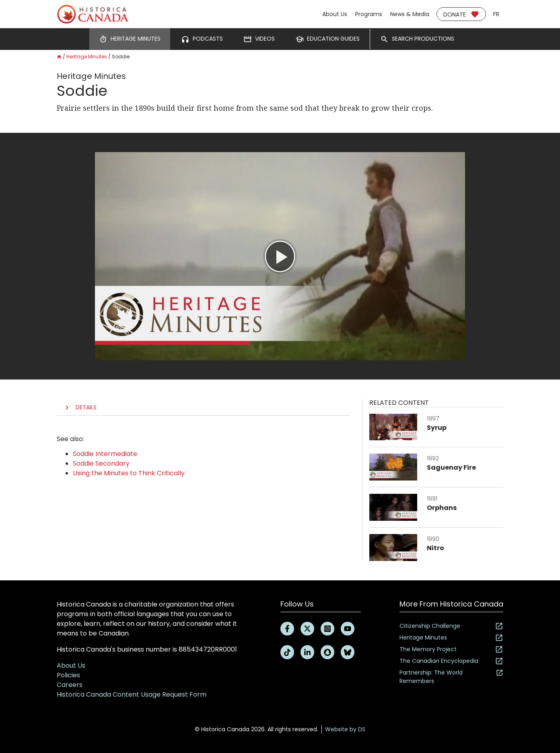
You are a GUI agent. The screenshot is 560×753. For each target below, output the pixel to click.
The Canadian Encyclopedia (451, 661)
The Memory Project (451, 649)
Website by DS (345, 729)
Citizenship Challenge (451, 626)
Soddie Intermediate (105, 454)
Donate (461, 14)
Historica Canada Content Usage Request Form (132, 694)
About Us (335, 14)
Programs (369, 14)
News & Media (410, 14)
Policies (68, 675)
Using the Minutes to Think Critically (129, 473)
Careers (70, 685)
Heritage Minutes (87, 57)
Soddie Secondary (101, 463)
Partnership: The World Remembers (451, 677)
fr (496, 14)
